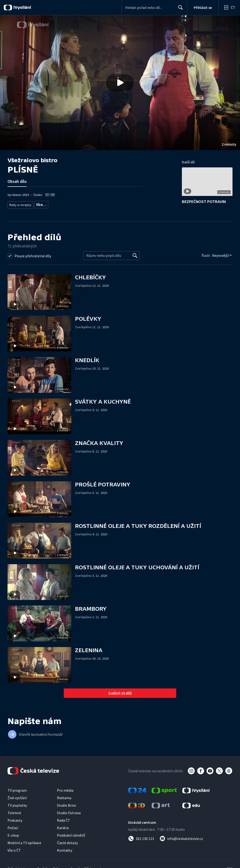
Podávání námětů (71, 835)
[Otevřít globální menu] (229, 7)
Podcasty (15, 820)
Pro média (65, 790)
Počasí (13, 827)
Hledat (179, 9)
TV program (17, 790)
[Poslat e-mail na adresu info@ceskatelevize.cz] (181, 838)
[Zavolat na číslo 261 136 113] (141, 838)
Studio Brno (66, 805)
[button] (120, 83)
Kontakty (65, 850)
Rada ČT (64, 820)
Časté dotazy (67, 842)
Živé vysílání (17, 797)
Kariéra (63, 827)
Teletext (14, 812)
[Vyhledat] (135, 255)
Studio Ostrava (69, 812)
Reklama (64, 797)
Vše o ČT (14, 850)
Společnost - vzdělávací (85, 204)
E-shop (13, 835)
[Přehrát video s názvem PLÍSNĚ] (120, 83)
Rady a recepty (20, 204)
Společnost (57, 204)
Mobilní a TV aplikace (24, 842)
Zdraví (39, 204)
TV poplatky (17, 805)
